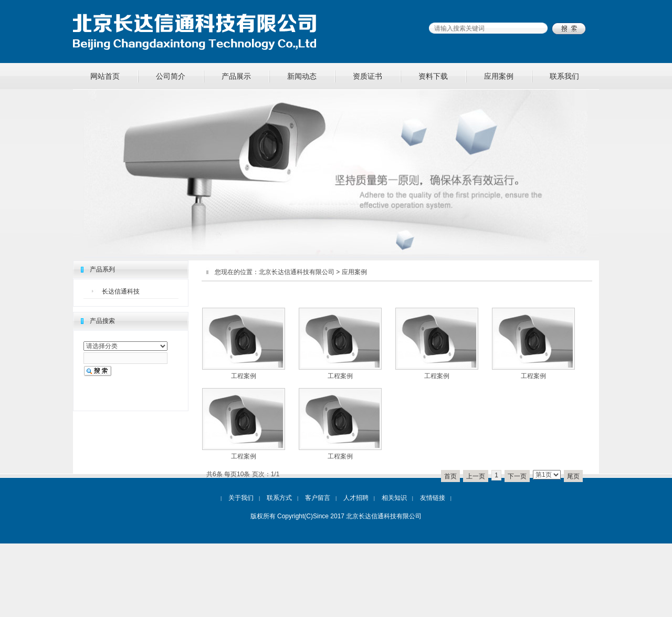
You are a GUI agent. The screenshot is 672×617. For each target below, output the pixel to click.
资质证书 (367, 76)
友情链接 (433, 498)
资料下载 (433, 76)
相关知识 (394, 498)
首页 (450, 476)
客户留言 (318, 498)
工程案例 (244, 376)
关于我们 (241, 498)
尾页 (573, 476)
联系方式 (279, 498)
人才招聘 (356, 498)
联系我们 (564, 76)
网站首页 (105, 76)
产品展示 (236, 76)
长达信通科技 (121, 291)
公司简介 (171, 76)
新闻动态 (302, 76)
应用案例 (499, 76)
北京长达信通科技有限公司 (297, 272)
